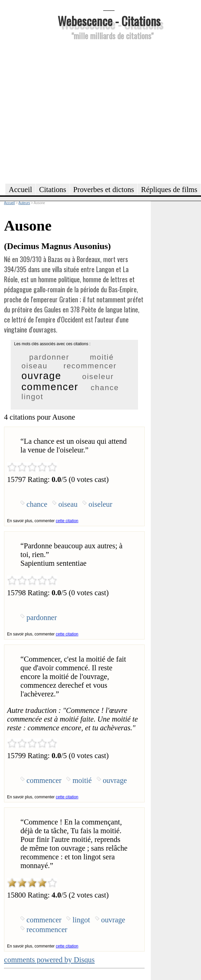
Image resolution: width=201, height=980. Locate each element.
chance (105, 388)
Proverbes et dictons (104, 190)
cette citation (67, 521)
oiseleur (98, 377)
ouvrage (41, 376)
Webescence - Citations (109, 21)
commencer (50, 387)
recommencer (90, 366)
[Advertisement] (64, 111)
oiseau (35, 366)
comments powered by (49, 960)
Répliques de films (169, 190)
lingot (32, 397)
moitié (102, 357)
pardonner (49, 357)
